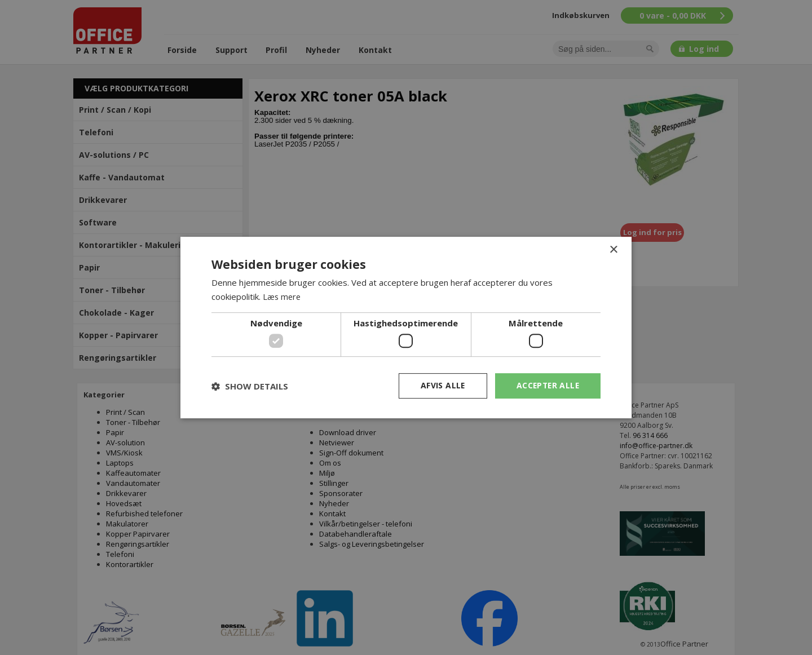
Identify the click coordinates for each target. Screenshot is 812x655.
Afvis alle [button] (440, 385)
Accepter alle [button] (547, 385)
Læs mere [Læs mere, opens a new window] (283, 296)
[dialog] (406, 327)
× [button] (613, 250)
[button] (250, 386)
